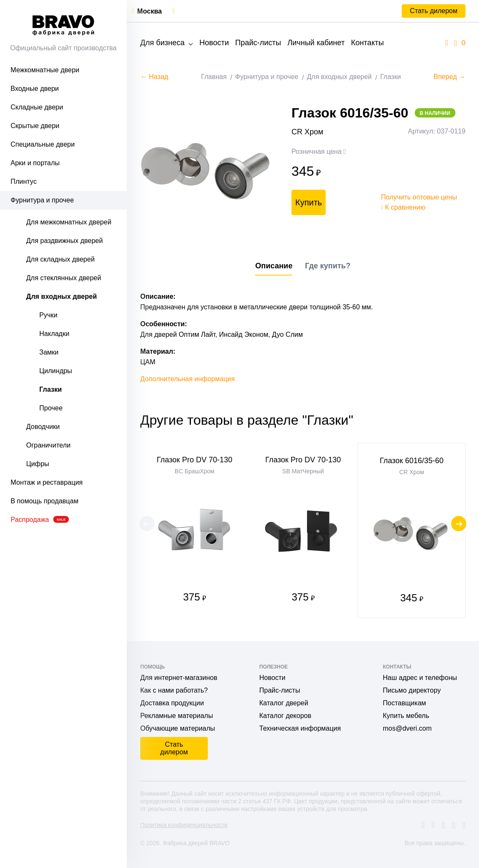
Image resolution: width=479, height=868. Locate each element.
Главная (214, 77)
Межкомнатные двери (45, 70)
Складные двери (37, 107)
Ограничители (48, 445)
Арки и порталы (35, 163)
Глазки (50, 389)
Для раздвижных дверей (64, 241)
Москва (150, 11)
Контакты (367, 43)
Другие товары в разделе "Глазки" (247, 420)
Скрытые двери (35, 126)
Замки (49, 352)
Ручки (48, 315)
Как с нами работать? (174, 690)
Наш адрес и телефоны (420, 678)
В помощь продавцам (44, 501)
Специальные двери (43, 144)
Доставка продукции (172, 703)
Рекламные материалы (177, 716)
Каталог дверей (284, 703)
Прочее (51, 408)
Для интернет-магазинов (179, 678)
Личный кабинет (316, 43)
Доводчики (43, 427)
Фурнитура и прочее (42, 200)
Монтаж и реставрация (47, 482)
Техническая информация (300, 728)
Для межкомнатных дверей (69, 222)
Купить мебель (406, 716)
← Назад (154, 77)
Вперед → (450, 77)
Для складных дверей (60, 259)
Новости (214, 43)
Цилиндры (56, 371)
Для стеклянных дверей (64, 278)
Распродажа (40, 520)
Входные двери (35, 89)
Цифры (38, 464)
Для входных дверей (61, 296)
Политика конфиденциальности (184, 825)
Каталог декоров (285, 716)
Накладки (54, 334)
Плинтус (24, 182)
